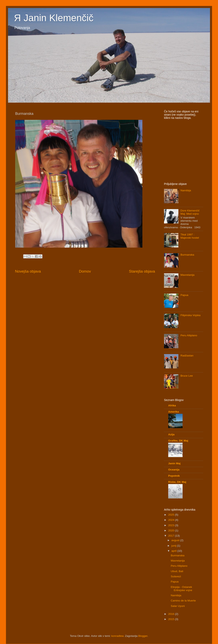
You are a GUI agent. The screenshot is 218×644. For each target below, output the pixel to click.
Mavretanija (187, 275)
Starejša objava (142, 271)
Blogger (143, 636)
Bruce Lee (187, 376)
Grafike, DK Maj (178, 441)
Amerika (173, 412)
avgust (176, 540)
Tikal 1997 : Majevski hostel (190, 236)
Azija (171, 434)
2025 (172, 515)
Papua (184, 295)
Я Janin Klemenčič (54, 18)
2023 (172, 525)
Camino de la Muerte (183, 601)
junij (174, 546)
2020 (172, 530)
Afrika (172, 405)
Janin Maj (174, 463)
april (174, 551)
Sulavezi (176, 576)
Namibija (186, 190)
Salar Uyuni (178, 606)
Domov (85, 271)
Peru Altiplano (189, 335)
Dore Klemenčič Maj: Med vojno (190, 212)
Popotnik (174, 476)
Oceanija (174, 470)
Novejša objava (28, 271)
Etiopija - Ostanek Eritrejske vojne (181, 589)
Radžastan (187, 356)
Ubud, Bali (177, 571)
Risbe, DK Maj (177, 482)
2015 (172, 619)
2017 (172, 536)
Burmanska (187, 255)
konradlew (117, 636)
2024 (172, 520)
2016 (172, 614)
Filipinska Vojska (190, 315)
